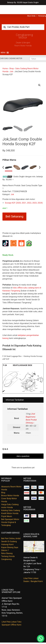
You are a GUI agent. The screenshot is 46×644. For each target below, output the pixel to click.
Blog (3, 484)
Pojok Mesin (7, 507)
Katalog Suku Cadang (11, 501)
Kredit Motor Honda (10, 504)
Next (40, 158)
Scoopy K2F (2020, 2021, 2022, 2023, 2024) (24, 194)
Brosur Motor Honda (10, 486)
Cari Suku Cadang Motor (11, 49)
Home (5, 59)
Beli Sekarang (14, 207)
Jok (11, 62)
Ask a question (23, 447)
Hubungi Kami (7, 535)
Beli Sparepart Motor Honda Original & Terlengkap (10, 513)
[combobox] (23, 18)
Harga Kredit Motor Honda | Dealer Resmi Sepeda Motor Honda (23, 13)
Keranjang (42, 7)
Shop (12, 59)
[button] (3, 44)
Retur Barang (7, 544)
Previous (3, 158)
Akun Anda (31, 7)
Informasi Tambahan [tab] (15, 391)
